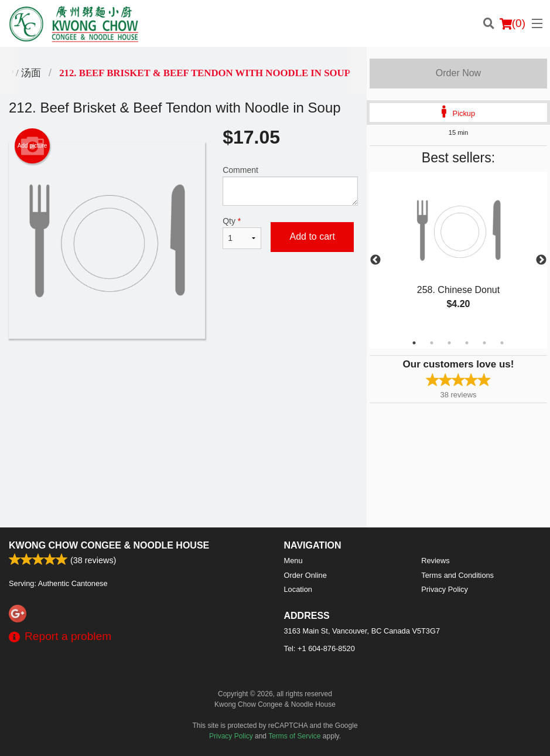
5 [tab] (484, 343)
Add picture (33, 146)
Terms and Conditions (457, 575)
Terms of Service (294, 736)
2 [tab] (432, 343)
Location (298, 589)
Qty (242, 233)
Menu (293, 561)
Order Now (458, 73)
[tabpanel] (458, 253)
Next (541, 260)
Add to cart (312, 236)
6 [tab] (502, 343)
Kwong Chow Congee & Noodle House (109, 545)
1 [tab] (414, 343)
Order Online (305, 575)
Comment (290, 185)
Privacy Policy (445, 589)
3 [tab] (449, 343)
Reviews (435, 561)
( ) (513, 23)
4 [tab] (467, 343)
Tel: (320, 648)
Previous (375, 260)
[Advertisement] (183, 377)
